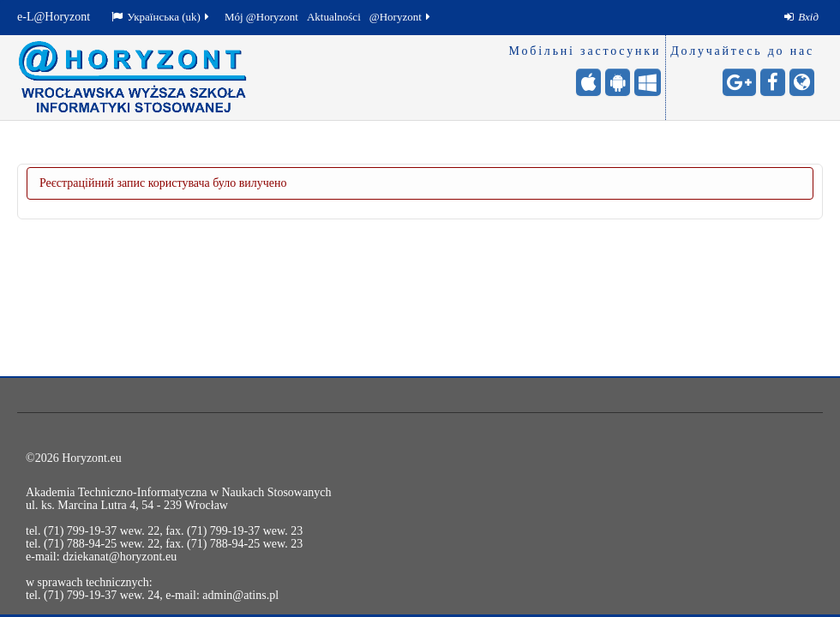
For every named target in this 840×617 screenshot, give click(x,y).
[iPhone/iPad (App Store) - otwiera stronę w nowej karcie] (588, 82)
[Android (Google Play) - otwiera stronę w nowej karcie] (618, 82)
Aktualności (334, 17)
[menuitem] (801, 17)
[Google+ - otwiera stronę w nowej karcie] (739, 82)
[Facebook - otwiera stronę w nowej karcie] (773, 82)
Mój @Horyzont (261, 17)
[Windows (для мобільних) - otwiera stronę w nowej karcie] (648, 82)
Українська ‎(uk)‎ (162, 17)
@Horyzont (401, 17)
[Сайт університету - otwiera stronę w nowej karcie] (802, 82)
